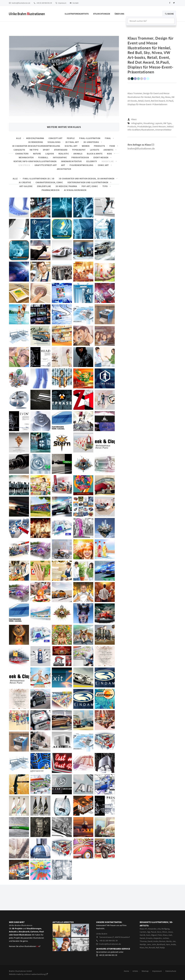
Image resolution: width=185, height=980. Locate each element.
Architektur (64, 169)
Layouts (95, 150)
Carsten (143, 932)
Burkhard (161, 944)
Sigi (149, 932)
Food (112, 146)
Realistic (64, 154)
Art (63, 165)
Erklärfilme (44, 186)
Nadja (162, 948)
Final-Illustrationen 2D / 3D (38, 179)
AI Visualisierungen (75, 190)
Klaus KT (143, 929)
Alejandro (158, 938)
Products (99, 146)
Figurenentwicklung (81, 165)
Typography (79, 150)
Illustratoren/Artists (77, 14)
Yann (168, 944)
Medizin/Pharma (35, 138)
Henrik (142, 935)
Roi (147, 948)
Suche (169, 14)
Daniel (142, 938)
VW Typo (34, 150)
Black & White (95, 154)
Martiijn (143, 944)
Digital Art (71, 146)
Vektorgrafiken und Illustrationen (88, 182)
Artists (135, 971)
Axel (170, 935)
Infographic (60, 157)
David (150, 941)
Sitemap (145, 971)
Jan (174, 941)
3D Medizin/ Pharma (66, 186)
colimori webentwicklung (36, 974)
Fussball (43, 157)
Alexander (152, 929)
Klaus (134, 119)
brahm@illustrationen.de (20, 3)
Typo (105, 186)
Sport (46, 150)
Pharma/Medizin (51, 190)
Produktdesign (80, 157)
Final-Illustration (90, 138)
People (71, 138)
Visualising (54, 142)
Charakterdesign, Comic (49, 182)
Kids (109, 154)
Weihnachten (26, 157)
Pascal (153, 932)
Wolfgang (165, 929)
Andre (156, 941)
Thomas (143, 941)
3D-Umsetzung (91, 142)
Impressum (61, 3)
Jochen (166, 938)
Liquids (50, 154)
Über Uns (119, 14)
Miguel (154, 935)
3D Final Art (72, 142)
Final (108, 138)
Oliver (165, 932)
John (154, 944)
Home (126, 971)
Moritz (169, 941)
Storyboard (61, 150)
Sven (148, 935)
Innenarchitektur (71, 161)
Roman (162, 941)
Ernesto (149, 938)
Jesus (170, 932)
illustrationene (32, 946)
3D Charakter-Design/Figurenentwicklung (36, 146)
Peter (160, 935)
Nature (37, 154)
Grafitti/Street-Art (46, 165)
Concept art (55, 138)
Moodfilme (108, 161)
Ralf (157, 948)
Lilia (159, 929)
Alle (19, 138)
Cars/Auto (19, 150)
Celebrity (92, 161)
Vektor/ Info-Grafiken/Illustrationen (35, 161)
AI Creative (25, 182)
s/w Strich (24, 165)
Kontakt (74, 3)
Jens (149, 944)
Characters (22, 154)
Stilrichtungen (102, 14)
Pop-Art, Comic (90, 186)
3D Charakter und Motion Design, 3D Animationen (86, 179)
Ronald (152, 948)
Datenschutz (171, 971)
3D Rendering (36, 142)
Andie (173, 944)
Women (86, 146)
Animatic (108, 150)
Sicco (159, 932)
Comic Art (103, 165)
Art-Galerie (26, 186)
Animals (78, 154)
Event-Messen (101, 157)
